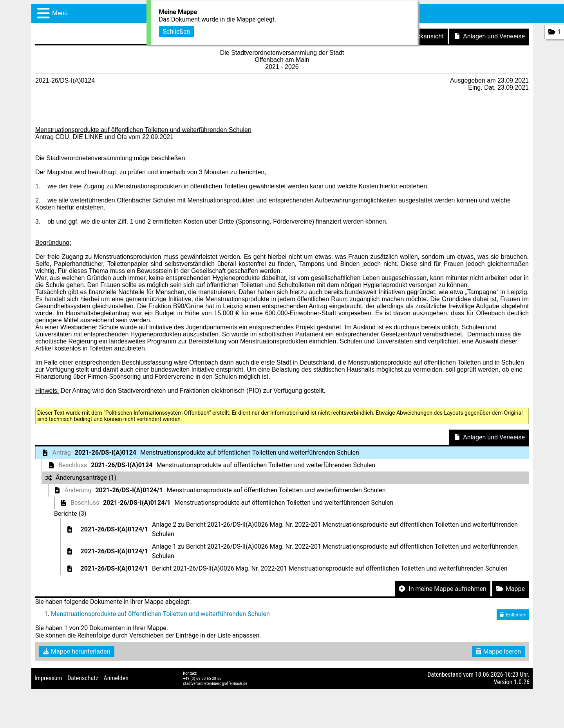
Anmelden (116, 678)
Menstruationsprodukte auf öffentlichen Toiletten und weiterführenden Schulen (160, 614)
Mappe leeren (498, 651)
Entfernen (513, 615)
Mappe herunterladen (77, 651)
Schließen (177, 30)
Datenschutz (83, 678)
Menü (60, 13)
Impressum (48, 678)
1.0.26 (522, 682)
